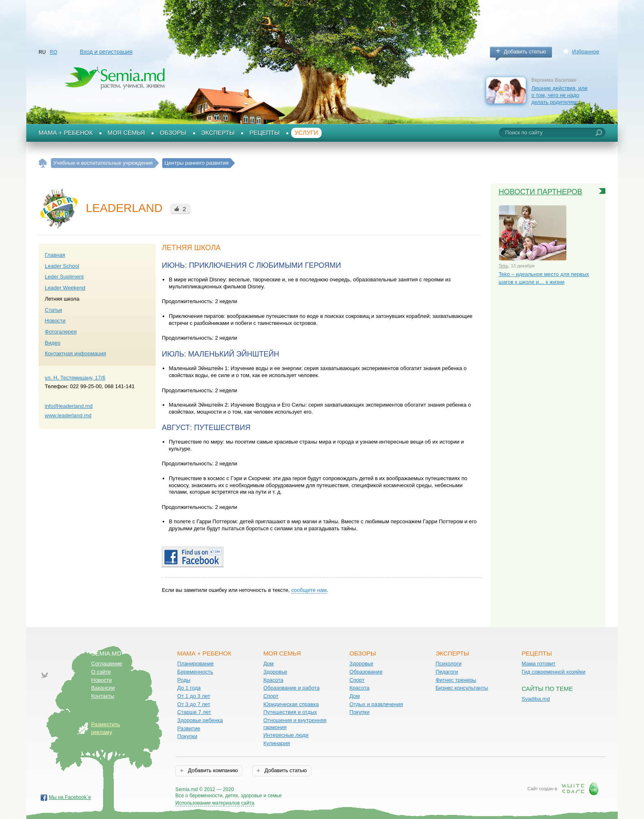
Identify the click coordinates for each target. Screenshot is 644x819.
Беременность (195, 672)
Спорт (271, 696)
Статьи (53, 310)
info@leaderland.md (69, 406)
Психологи (448, 664)
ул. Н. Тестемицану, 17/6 (75, 378)
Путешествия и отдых (290, 712)
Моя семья (126, 133)
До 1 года (189, 688)
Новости (55, 321)
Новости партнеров (540, 192)
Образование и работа (291, 688)
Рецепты (264, 133)
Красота (273, 680)
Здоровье (275, 672)
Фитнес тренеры (456, 680)
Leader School (62, 266)
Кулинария (277, 743)
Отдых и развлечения (376, 704)
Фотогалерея (61, 332)
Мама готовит (539, 664)
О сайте (101, 672)
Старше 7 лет (194, 712)
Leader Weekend (65, 288)
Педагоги (447, 672)
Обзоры (173, 133)
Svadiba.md (536, 699)
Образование (366, 672)
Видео (53, 343)
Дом (268, 664)
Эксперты (218, 133)
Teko (504, 266)
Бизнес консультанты (462, 688)
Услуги (306, 133)
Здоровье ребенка (200, 720)
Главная (55, 255)
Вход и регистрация (106, 52)
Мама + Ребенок (66, 133)
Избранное (586, 52)
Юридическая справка (291, 704)
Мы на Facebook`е (70, 797)
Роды (184, 680)
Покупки (187, 736)
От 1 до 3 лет (194, 696)
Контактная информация (75, 353)
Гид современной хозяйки (553, 672)
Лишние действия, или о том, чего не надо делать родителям (560, 95)
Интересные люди (286, 735)
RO (53, 52)
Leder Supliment (64, 277)
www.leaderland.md (68, 415)
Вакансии (103, 688)
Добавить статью (525, 52)
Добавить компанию (212, 770)
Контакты (103, 696)
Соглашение (107, 664)
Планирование (196, 664)
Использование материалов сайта (215, 803)
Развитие (189, 728)
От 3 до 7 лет (194, 704)
